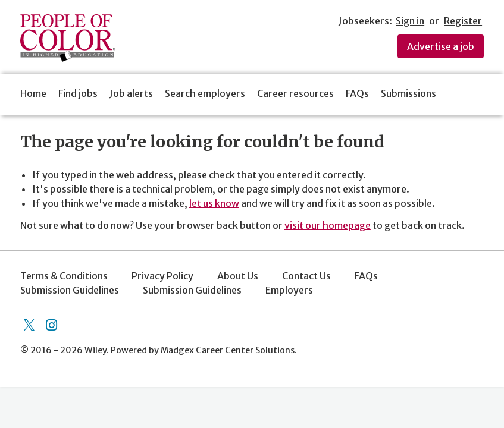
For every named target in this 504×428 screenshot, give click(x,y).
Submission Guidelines (70, 290)
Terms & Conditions (64, 276)
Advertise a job (441, 46)
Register (463, 21)
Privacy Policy (162, 276)
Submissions (408, 93)
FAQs (357, 93)
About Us (238, 276)
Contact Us (306, 276)
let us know (214, 203)
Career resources (295, 93)
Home (33, 93)
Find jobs (78, 93)
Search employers (205, 93)
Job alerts (131, 93)
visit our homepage (328, 225)
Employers (289, 290)
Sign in (410, 21)
